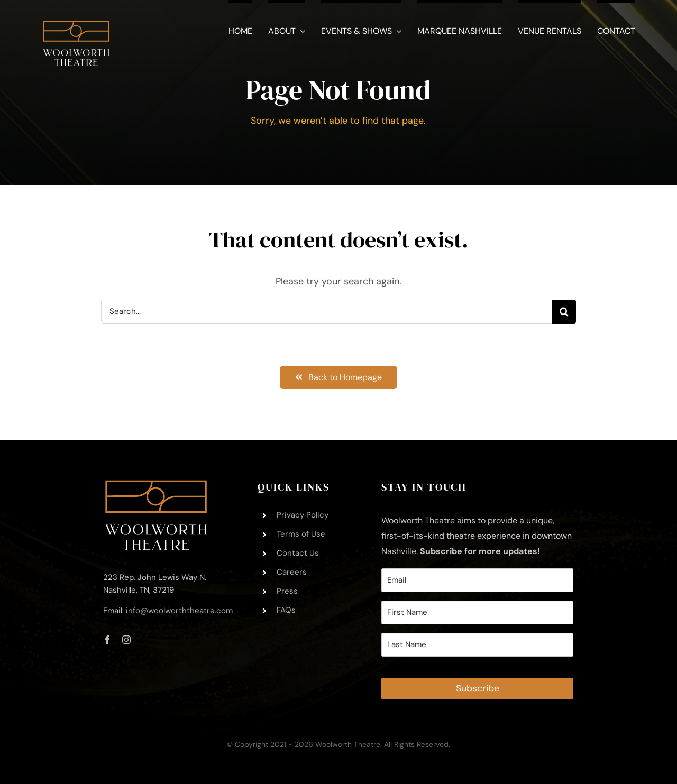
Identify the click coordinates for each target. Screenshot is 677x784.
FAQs (286, 610)
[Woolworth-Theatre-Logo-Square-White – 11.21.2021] (76, 15)
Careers (292, 572)
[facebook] (107, 640)
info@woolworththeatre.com (179, 611)
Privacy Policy (303, 515)
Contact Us (298, 553)
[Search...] (327, 312)
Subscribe (478, 688)
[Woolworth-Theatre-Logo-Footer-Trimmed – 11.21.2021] (156, 485)
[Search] (564, 312)
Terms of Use (301, 534)
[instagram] (126, 640)
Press (287, 591)
